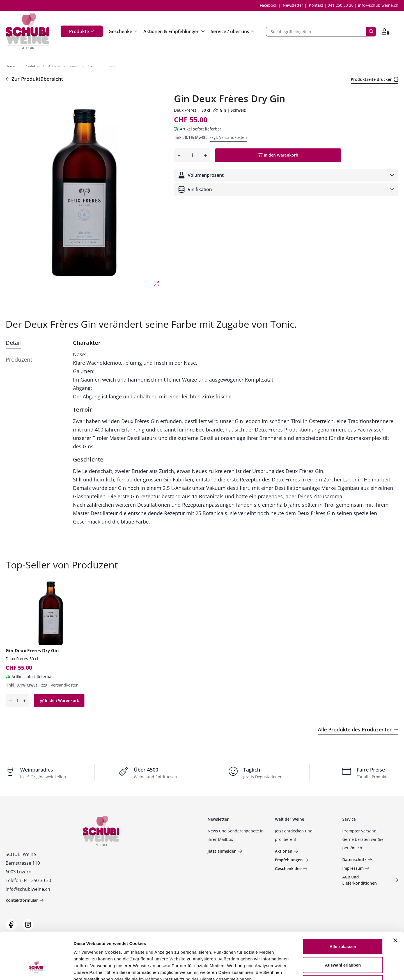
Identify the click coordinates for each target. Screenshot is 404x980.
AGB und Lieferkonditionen (370, 880)
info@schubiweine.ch (378, 5)
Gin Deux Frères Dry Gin (32, 651)
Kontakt (316, 5)
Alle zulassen (343, 906)
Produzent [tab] (19, 360)
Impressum (356, 868)
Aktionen (287, 851)
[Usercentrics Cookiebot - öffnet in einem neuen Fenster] (36, 969)
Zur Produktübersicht (34, 79)
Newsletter (293, 5)
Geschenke (123, 31)
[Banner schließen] (395, 900)
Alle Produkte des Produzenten (358, 729)
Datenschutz (357, 859)
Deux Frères (185, 110)
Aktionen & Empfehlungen (174, 31)
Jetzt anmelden (225, 851)
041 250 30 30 (341, 5)
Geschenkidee (291, 868)
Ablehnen (343, 943)
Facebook (268, 5)
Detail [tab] (13, 343)
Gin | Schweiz (230, 110)
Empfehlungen (292, 860)
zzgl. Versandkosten (228, 137)
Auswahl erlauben (343, 925)
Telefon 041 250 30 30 (28, 880)
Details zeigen (298, 969)
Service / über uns (233, 31)
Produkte (82, 31)
